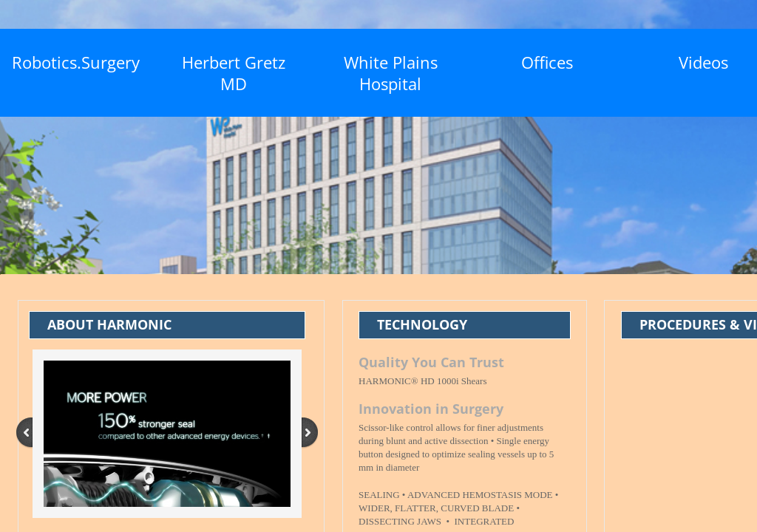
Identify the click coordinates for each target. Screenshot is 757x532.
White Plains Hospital (391, 73)
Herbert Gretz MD (234, 73)
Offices (547, 62)
